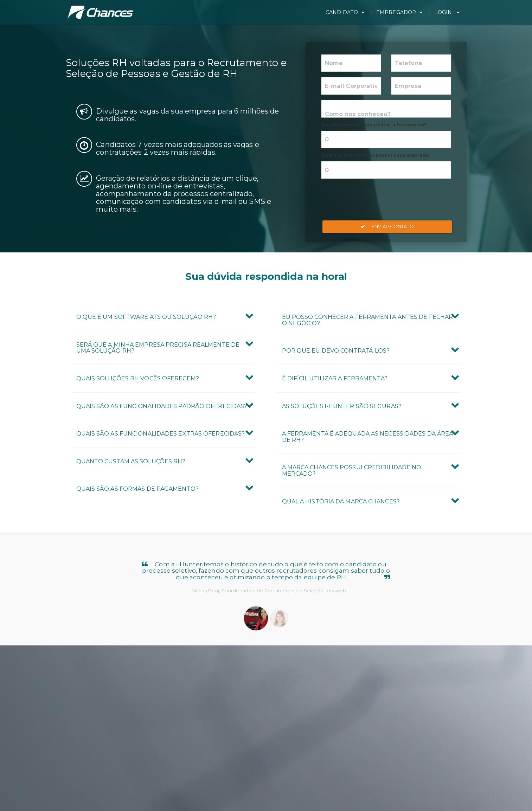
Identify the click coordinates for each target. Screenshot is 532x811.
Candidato (350, 12)
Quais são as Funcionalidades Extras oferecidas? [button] (161, 434)
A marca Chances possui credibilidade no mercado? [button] (352, 471)
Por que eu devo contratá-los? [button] (336, 351)
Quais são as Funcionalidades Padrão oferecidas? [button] (162, 406)
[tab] (163, 317)
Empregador (402, 12)
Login (449, 12)
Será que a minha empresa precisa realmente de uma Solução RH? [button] (158, 348)
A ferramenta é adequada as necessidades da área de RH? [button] (368, 437)
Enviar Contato (387, 226)
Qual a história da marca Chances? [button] (341, 501)
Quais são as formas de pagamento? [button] (137, 489)
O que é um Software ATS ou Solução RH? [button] (146, 317)
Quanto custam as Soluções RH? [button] (131, 461)
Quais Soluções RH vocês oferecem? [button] (138, 378)
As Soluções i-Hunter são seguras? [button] (342, 406)
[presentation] (386, 200)
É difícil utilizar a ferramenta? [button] (335, 378)
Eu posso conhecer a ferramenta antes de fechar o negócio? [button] (368, 320)
